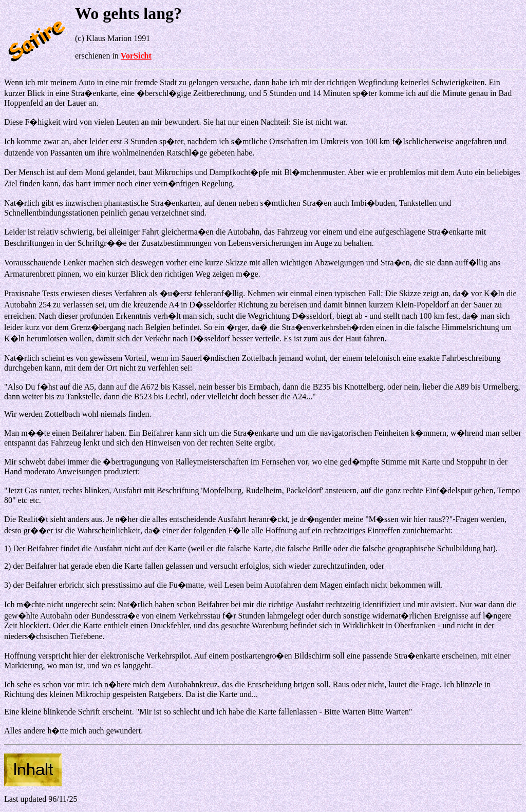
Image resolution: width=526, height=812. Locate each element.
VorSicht (136, 56)
